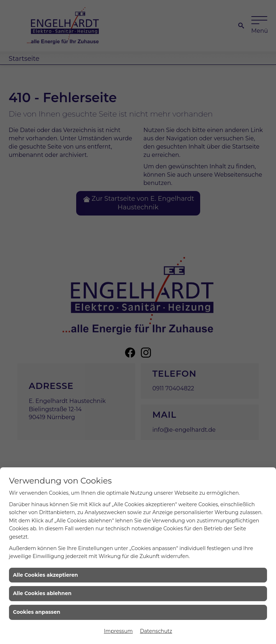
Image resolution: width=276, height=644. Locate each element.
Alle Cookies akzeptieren (45, 575)
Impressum (118, 631)
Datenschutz (156, 631)
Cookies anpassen (37, 612)
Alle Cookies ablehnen (42, 593)
